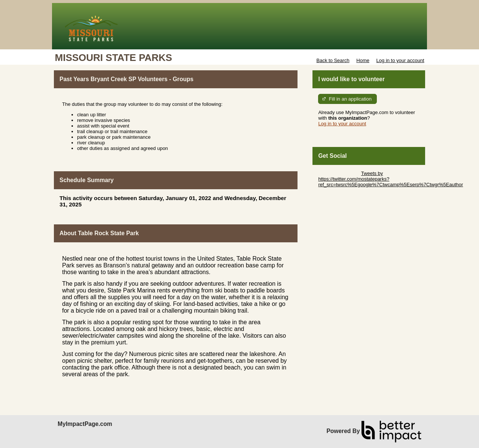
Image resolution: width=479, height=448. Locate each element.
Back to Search (333, 60)
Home (363, 60)
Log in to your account (400, 60)
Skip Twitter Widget (339, 173)
